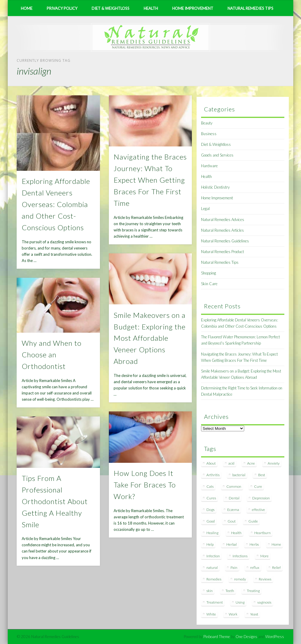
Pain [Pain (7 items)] (234, 568)
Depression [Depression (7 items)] (261, 498)
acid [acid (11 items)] (231, 463)
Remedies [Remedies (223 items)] (214, 579)
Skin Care (209, 284)
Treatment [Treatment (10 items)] (215, 602)
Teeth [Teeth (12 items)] (230, 591)
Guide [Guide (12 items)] (253, 521)
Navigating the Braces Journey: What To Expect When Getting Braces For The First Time (150, 180)
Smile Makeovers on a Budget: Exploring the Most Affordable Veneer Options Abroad (150, 338)
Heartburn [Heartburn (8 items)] (262, 533)
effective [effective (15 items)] (258, 510)
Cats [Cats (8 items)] (210, 486)
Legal (205, 209)
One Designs (246, 637)
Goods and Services (217, 155)
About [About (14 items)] (211, 463)
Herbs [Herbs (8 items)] (254, 544)
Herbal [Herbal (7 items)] (232, 544)
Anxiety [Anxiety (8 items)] (274, 463)
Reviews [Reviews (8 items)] (265, 579)
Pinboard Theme (217, 637)
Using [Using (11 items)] (240, 602)
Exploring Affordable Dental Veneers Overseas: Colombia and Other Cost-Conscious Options (56, 204)
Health (151, 8)
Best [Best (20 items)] (262, 475)
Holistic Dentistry (215, 187)
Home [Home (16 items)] (276, 544)
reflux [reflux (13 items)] (255, 568)
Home (27, 8)
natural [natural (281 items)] (212, 568)
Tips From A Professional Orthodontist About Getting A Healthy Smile (55, 501)
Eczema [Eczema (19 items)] (233, 510)
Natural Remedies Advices (223, 220)
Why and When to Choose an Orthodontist (52, 355)
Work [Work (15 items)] (233, 614)
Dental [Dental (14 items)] (234, 498)
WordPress (275, 637)
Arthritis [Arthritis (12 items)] (213, 475)
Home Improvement (193, 8)
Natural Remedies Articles (222, 230)
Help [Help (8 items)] (210, 544)
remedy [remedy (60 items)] (240, 579)
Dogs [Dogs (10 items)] (210, 510)
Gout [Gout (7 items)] (232, 521)
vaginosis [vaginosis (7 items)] (264, 602)
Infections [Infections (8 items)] (240, 556)
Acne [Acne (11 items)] (251, 463)
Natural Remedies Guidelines (225, 241)
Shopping (208, 273)
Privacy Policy (62, 8)
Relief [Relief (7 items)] (276, 568)
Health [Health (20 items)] (236, 533)
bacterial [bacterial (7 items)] (239, 475)
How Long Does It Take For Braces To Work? (145, 485)
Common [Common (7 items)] (234, 486)
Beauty (207, 123)
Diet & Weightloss (110, 8)
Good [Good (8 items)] (211, 521)
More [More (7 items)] (264, 556)
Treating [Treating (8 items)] (253, 591)
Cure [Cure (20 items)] (258, 486)
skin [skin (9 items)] (210, 591)
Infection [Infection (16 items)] (213, 556)
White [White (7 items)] (211, 614)
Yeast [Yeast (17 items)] (254, 614)
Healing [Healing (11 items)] (212, 533)
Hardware (209, 166)
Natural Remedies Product (222, 252)
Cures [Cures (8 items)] (211, 498)
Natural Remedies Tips (250, 8)
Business (209, 134)
